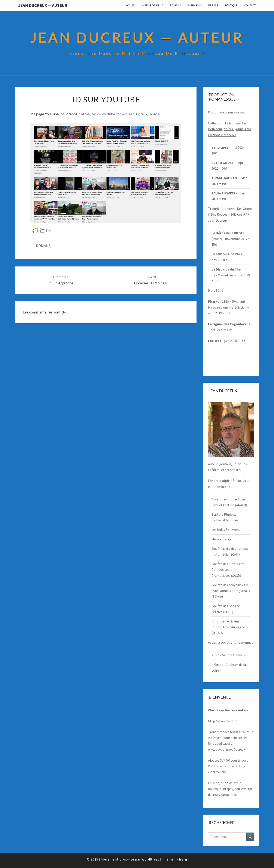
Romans (175, 5)
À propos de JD (153, 5)
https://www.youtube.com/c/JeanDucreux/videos (120, 114)
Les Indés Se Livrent (226, 530)
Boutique (231, 5)
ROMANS (43, 246)
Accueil (131, 5)
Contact (250, 5)
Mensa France (221, 539)
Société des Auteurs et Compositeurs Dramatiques (228, 569)
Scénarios (195, 5)
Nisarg (182, 859)
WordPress (150, 859)
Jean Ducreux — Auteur (43, 5)
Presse (213, 5)
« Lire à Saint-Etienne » (228, 655)
